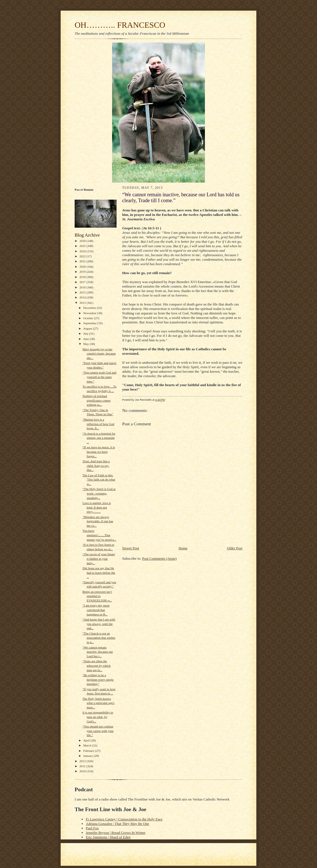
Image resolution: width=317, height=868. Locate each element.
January (89, 756)
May (87, 344)
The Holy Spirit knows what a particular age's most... (99, 703)
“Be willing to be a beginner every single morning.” (98, 679)
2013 (83, 303)
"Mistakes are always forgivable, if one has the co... (98, 521)
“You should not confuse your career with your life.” (98, 731)
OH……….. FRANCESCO (120, 25)
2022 (83, 256)
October (89, 318)
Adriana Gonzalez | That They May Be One (117, 824)
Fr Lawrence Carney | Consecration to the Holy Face (124, 819)
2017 (83, 282)
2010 (83, 771)
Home (183, 548)
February (89, 751)
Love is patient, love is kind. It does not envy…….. (97, 507)
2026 (83, 241)
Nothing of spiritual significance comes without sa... (96, 400)
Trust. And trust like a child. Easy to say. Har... (96, 466)
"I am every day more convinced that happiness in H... (96, 610)
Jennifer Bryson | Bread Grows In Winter (116, 833)
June (87, 339)
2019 (83, 272)
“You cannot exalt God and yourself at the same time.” (99, 377)
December (90, 308)
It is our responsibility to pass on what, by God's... (98, 717)
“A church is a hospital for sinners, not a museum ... (99, 438)
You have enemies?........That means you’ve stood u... (99, 535)
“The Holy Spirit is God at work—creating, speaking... (99, 493)
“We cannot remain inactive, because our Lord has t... (98, 652)
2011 (83, 766)
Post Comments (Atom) (160, 558)
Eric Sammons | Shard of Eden (108, 837)
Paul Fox (92, 828)
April (87, 740)
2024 (83, 251)
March (88, 745)
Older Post (235, 548)
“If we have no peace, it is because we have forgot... (99, 452)
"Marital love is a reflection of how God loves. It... (98, 424)
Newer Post (131, 548)
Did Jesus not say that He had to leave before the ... (99, 572)
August (88, 328)
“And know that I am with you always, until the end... (99, 624)
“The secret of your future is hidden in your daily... (99, 558)
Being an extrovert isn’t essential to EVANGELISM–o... (97, 596)
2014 (83, 297)
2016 (83, 287)
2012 (83, 761)
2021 (83, 261)
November (90, 313)
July (86, 333)
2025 (83, 246)
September (90, 323)
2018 (83, 277)
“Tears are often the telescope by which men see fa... (97, 665)
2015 (83, 292)
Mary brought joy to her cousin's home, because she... (99, 354)
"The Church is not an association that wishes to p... (99, 638)
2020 (83, 267)
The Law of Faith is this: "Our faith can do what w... (99, 480)
